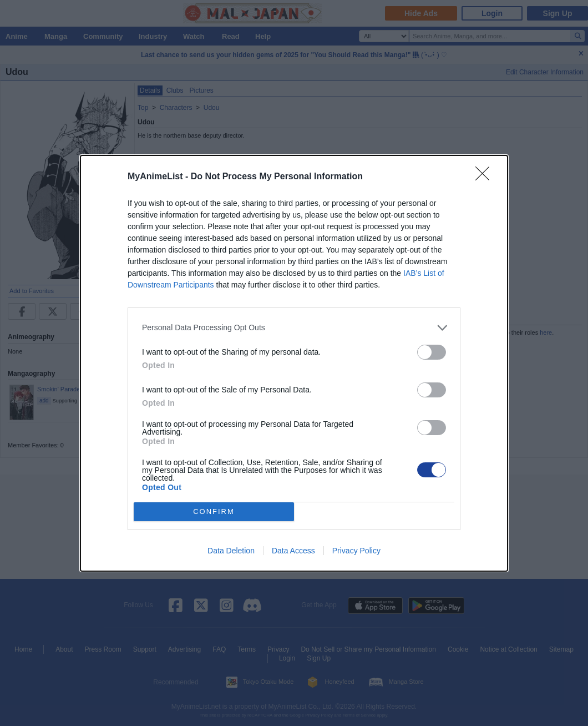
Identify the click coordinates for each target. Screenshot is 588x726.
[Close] (486, 177)
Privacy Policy (356, 551)
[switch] (432, 352)
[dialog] (294, 363)
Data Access (293, 551)
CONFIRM (214, 511)
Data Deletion (231, 551)
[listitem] (294, 328)
